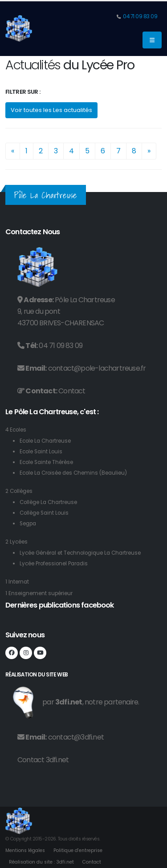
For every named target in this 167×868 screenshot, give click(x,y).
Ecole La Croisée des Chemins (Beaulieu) (73, 473)
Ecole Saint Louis (41, 452)
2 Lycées (16, 542)
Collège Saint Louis (44, 513)
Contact (72, 391)
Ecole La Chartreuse (45, 441)
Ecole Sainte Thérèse (46, 462)
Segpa (28, 524)
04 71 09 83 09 (140, 16)
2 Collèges (19, 491)
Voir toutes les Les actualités (51, 110)
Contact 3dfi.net (43, 760)
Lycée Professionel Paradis (54, 564)
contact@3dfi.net (76, 737)
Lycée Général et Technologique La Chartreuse (80, 553)
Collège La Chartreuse (48, 502)
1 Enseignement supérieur (39, 593)
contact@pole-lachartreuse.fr (97, 368)
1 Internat (17, 582)
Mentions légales (25, 850)
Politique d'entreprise (78, 850)
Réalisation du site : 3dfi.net (41, 862)
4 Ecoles (16, 430)
